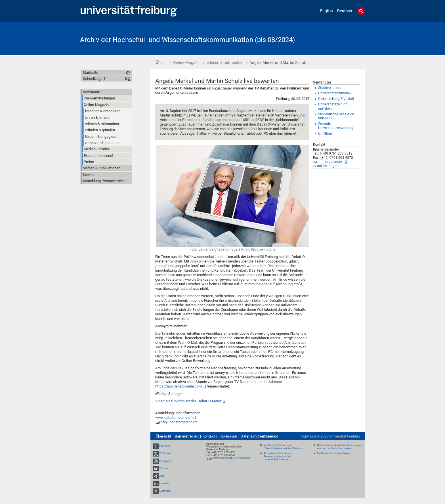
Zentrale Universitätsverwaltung (336, 126)
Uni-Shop (325, 134)
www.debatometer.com (174, 417)
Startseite (157, 62)
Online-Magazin (187, 63)
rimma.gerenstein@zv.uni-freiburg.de (330, 164)
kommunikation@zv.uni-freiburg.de (230, 458)
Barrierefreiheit (187, 436)
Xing (162, 476)
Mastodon (165, 491)
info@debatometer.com (179, 422)
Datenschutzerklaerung (259, 436)
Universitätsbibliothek (335, 93)
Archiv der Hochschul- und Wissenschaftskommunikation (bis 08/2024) (187, 40)
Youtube (164, 468)
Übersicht (163, 436)
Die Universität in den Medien (333, 453)
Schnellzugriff (94, 79)
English (327, 11)
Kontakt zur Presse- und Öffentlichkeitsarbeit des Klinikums (284, 447)
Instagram (165, 461)
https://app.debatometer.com (179, 386)
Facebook (165, 446)
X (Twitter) (165, 454)
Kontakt (209, 436)
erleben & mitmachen (225, 63)
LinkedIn (164, 483)
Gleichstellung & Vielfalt (336, 99)
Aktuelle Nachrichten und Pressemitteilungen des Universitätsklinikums (278, 457)
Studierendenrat (330, 88)
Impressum (228, 436)
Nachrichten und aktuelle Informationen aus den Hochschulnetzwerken (339, 447)
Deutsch (345, 11)
